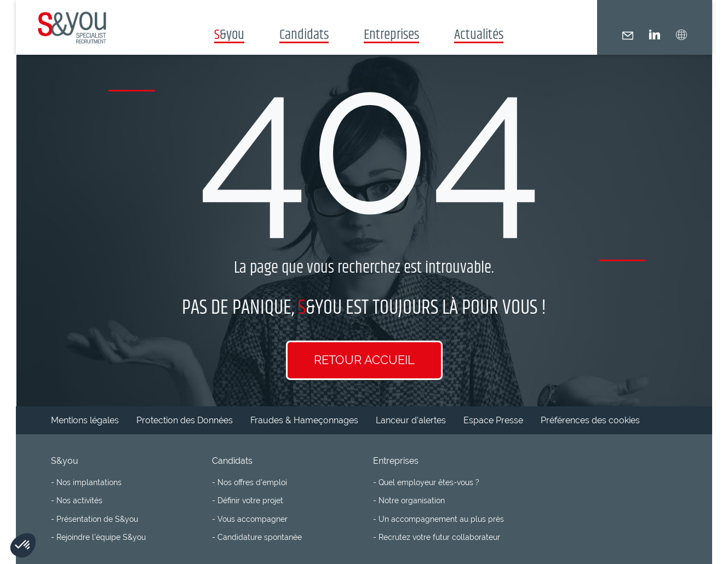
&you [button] (229, 34)
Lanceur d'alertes (411, 420)
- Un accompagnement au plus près (438, 519)
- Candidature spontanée (257, 537)
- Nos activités (77, 500)
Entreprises (396, 461)
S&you (65, 461)
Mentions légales (85, 420)
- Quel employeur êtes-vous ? (426, 482)
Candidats (232, 461)
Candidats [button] (304, 34)
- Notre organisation (409, 500)
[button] (681, 35)
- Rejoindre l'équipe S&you (98, 537)
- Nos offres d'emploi (250, 482)
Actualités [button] (479, 34)
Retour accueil (364, 360)
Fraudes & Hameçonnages (304, 420)
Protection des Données (185, 420)
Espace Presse (493, 420)
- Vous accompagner (250, 519)
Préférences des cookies (590, 420)
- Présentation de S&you (94, 519)
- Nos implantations (86, 482)
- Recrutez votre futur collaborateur (437, 537)
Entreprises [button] (391, 34)
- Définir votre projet (248, 500)
